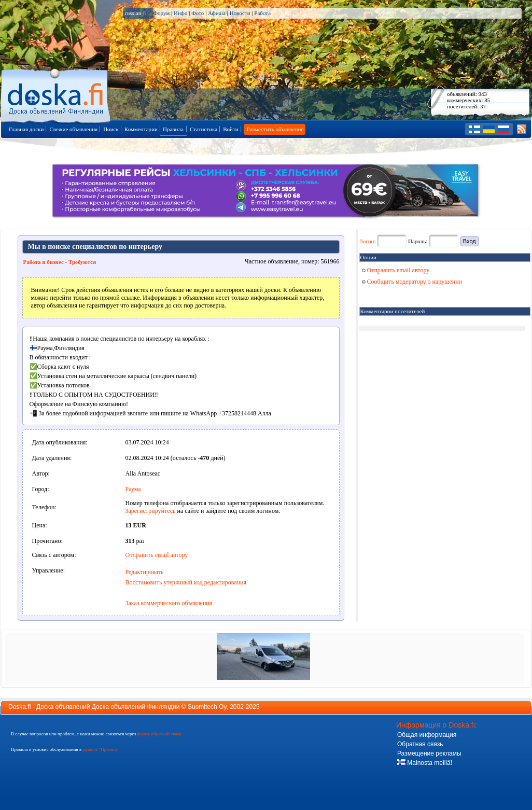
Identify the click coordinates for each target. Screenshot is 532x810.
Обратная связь (420, 744)
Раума (133, 489)
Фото (198, 13)
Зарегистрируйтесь (151, 511)
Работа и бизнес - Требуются (60, 262)
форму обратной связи (159, 734)
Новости (240, 13)
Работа (262, 13)
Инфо (180, 13)
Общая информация (427, 735)
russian (136, 13)
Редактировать (145, 572)
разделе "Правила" (101, 749)
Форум (161, 13)
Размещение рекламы (429, 753)
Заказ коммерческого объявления (169, 603)
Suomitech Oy (207, 707)
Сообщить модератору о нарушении (412, 282)
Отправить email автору (157, 555)
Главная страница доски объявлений (56, 94)
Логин (367, 241)
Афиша (217, 13)
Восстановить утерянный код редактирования (186, 582)
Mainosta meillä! (425, 763)
